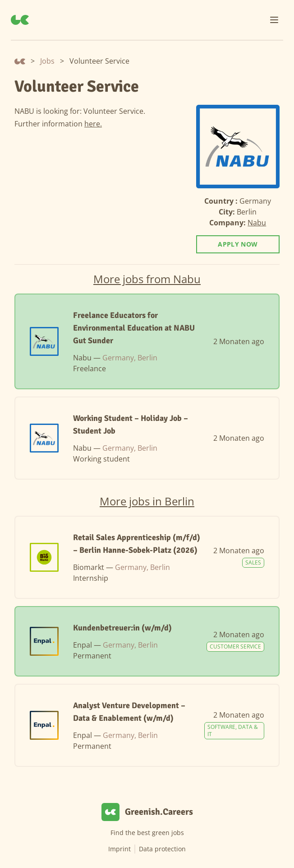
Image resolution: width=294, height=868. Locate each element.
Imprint (119, 849)
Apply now (238, 244)
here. (93, 124)
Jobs (47, 61)
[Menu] (274, 20)
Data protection (162, 849)
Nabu (257, 223)
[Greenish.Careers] (20, 20)
